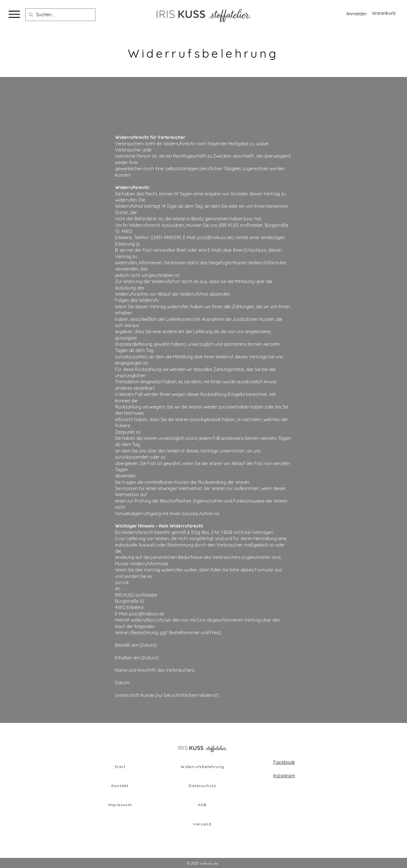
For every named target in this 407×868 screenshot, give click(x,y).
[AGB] (203, 805)
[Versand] (203, 824)
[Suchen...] (60, 15)
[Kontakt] (121, 786)
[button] (387, 13)
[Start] (121, 767)
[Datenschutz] (203, 786)
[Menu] (14, 14)
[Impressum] (121, 805)
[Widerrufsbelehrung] (203, 767)
